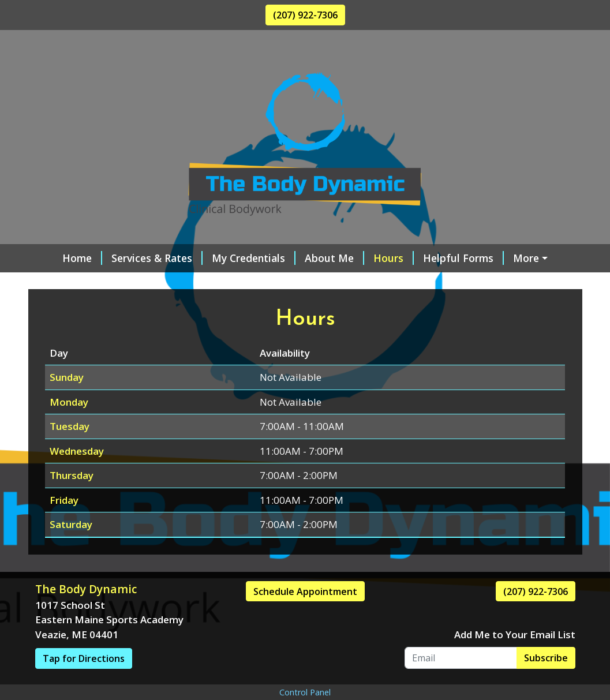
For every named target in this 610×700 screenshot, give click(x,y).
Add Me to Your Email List (515, 659)
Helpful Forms (446, 258)
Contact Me (529, 258)
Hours (376, 258)
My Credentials (236, 258)
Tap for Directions (84, 683)
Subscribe (546, 682)
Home (64, 258)
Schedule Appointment (305, 616)
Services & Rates (139, 258)
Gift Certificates (190, 282)
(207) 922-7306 (305, 15)
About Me (317, 258)
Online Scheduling (93, 282)
